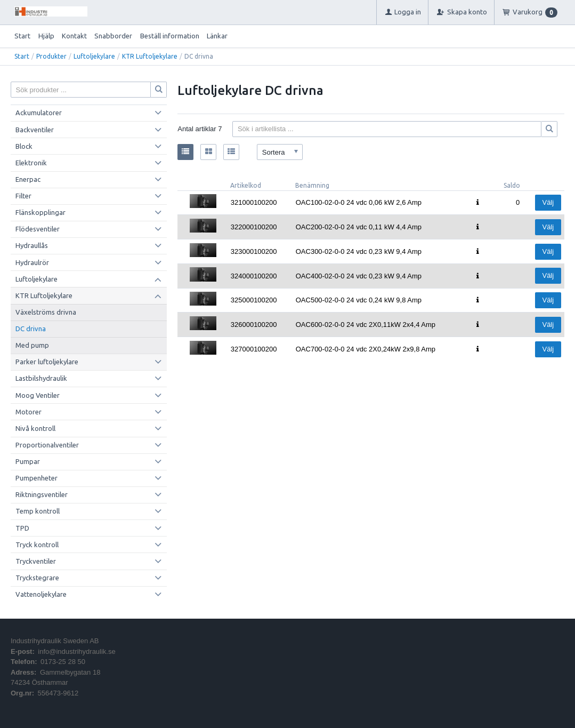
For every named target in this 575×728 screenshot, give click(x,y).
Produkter (51, 56)
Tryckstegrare (37, 578)
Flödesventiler (38, 229)
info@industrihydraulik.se (76, 651)
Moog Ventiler (38, 395)
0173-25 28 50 (63, 662)
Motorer (29, 412)
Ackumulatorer (39, 113)
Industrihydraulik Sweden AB (55, 641)
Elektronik (31, 163)
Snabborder (113, 36)
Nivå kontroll (35, 428)
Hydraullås (32, 245)
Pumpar (28, 461)
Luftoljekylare (94, 56)
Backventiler (35, 130)
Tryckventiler (36, 561)
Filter (23, 196)
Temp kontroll (38, 511)
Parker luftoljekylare (47, 362)
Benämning (312, 185)
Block (24, 146)
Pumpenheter (37, 478)
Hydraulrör (32, 262)
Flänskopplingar (41, 212)
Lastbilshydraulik (41, 378)
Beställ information (170, 36)
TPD (22, 528)
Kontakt (74, 36)
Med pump (32, 345)
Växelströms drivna (46, 312)
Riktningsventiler (42, 494)
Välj (548, 202)
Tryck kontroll (37, 545)
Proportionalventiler (47, 445)
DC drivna (31, 329)
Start (22, 36)
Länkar (217, 36)
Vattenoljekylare (41, 594)
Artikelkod (246, 185)
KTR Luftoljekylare (150, 56)
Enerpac (28, 179)
